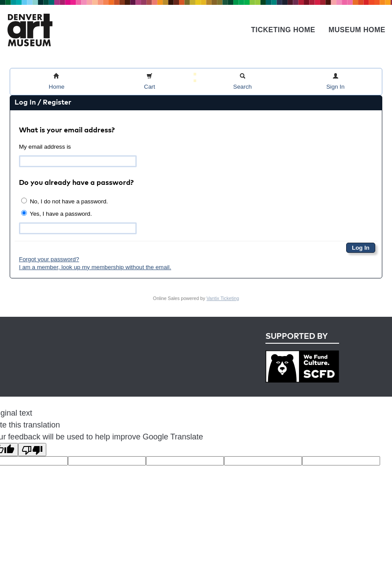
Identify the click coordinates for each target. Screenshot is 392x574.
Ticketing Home (283, 30)
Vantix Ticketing (223, 298)
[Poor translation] (32, 450)
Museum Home (357, 30)
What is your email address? (67, 131)
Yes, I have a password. (56, 214)
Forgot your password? (49, 259)
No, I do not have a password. (65, 201)
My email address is (45, 147)
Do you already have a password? (76, 183)
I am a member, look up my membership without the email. (95, 267)
